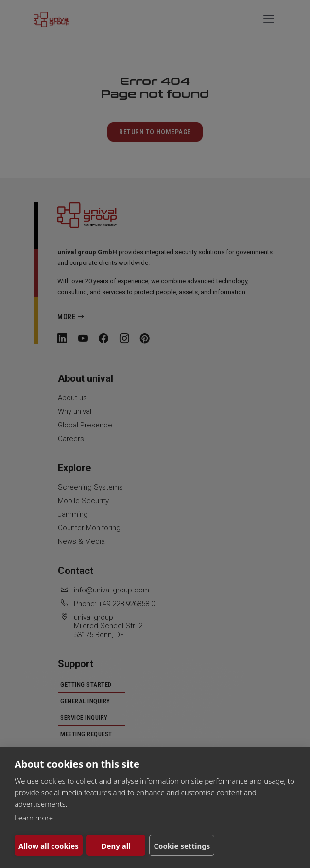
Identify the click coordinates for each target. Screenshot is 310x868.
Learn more (34, 818)
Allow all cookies (49, 846)
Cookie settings (181, 846)
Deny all (116, 846)
